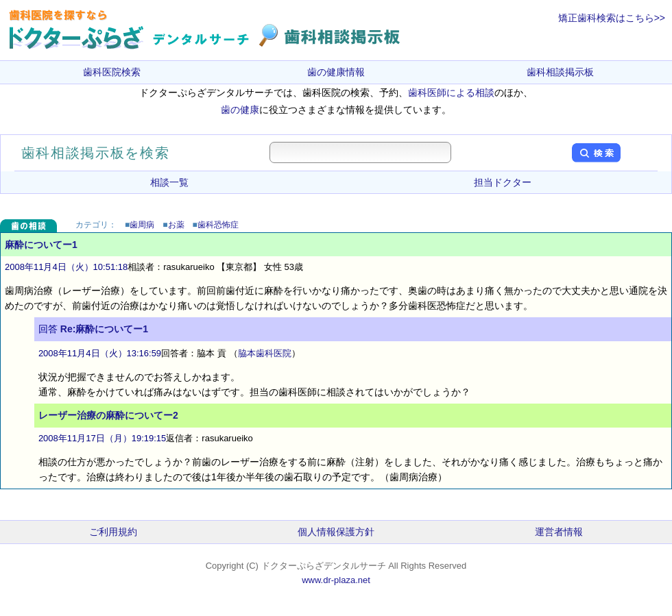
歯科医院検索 (112, 72)
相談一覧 (169, 182)
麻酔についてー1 (41, 245)
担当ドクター (503, 182)
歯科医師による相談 (451, 93)
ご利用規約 (113, 532)
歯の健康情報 (336, 72)
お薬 (176, 225)
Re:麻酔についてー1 (104, 329)
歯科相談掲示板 (560, 72)
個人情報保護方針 (336, 532)
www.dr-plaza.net (336, 580)
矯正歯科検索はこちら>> (612, 18)
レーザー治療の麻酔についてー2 (108, 415)
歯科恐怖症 (218, 225)
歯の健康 (240, 110)
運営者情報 (559, 532)
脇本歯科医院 (265, 353)
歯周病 (142, 225)
